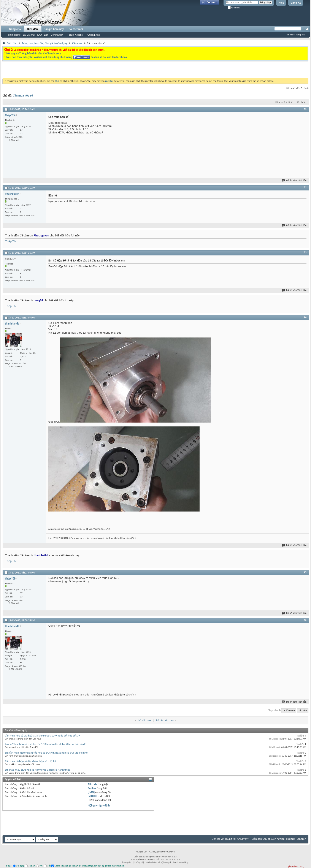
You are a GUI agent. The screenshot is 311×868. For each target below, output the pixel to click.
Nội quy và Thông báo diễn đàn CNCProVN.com (34, 53)
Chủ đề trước (144, 720)
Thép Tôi (11, 241)
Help (281, 3)
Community (57, 35)
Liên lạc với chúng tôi (224, 839)
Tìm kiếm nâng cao (295, 35)
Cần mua (77, 43)
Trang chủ (15, 29)
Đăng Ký (296, 3)
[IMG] (91, 792)
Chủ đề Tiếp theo (164, 720)
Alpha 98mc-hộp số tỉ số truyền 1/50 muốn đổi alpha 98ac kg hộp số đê (46, 744)
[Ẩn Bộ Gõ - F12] (296, 866)
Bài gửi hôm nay (54, 29)
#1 (305, 109)
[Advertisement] (101, 71)
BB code (93, 784)
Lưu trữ (291, 839)
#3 (305, 252)
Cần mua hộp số (23, 96)
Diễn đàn (32, 29)
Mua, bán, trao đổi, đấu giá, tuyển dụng (45, 43)
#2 (305, 187)
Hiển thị (299, 102)
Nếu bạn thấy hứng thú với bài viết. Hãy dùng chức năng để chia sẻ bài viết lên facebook (67, 57)
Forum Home (14, 35)
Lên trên (303, 710)
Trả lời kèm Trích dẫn (294, 181)
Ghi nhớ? (234, 8)
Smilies (92, 788)
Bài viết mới (29, 35)
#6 (305, 620)
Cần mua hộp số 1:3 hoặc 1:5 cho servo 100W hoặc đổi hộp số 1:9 (42, 736)
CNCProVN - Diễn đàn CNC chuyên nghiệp (261, 839)
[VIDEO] (93, 796)
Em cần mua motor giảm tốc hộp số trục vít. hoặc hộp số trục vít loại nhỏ (46, 753)
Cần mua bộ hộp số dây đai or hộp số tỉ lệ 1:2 (31, 761)
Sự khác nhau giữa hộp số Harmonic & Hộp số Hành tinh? (38, 770)
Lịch (46, 35)
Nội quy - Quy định (99, 805)
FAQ (40, 35)
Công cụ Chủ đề (283, 102)
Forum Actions (75, 35)
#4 (305, 317)
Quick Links (94, 35)
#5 (305, 572)
